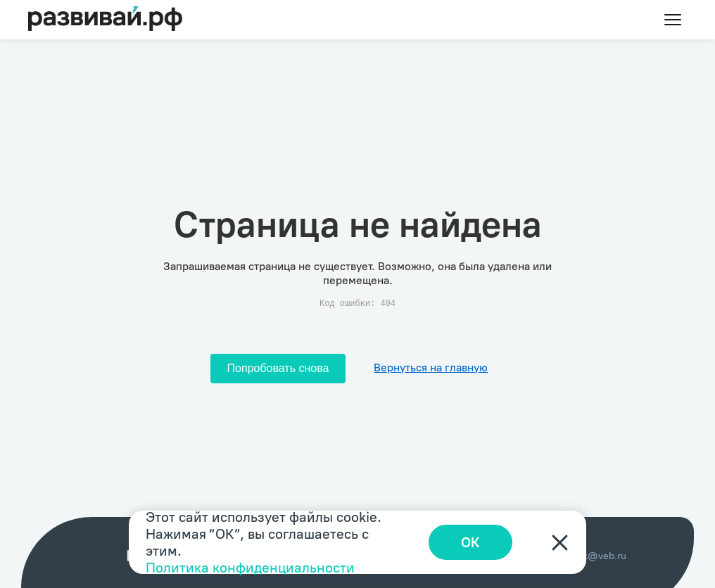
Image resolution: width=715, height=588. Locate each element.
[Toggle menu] (673, 20)
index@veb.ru (595, 556)
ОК (470, 542)
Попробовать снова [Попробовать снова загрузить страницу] (278, 368)
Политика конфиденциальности (250, 568)
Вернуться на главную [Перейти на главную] (431, 367)
